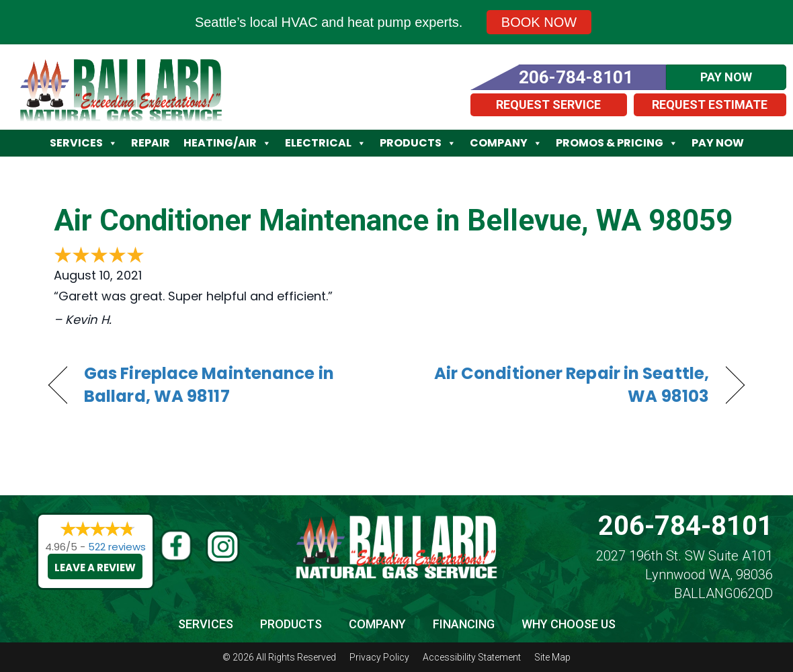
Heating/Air (227, 143)
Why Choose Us (569, 624)
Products (418, 143)
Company (506, 143)
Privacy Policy (379, 657)
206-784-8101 (685, 526)
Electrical (326, 143)
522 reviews (117, 547)
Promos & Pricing (617, 143)
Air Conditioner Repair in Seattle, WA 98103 (563, 385)
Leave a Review (95, 568)
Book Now (539, 22)
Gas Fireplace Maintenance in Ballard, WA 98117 (209, 385)
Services (84, 143)
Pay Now (718, 143)
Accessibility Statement (472, 657)
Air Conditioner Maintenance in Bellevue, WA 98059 (393, 220)
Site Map (552, 657)
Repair (151, 143)
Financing (464, 624)
